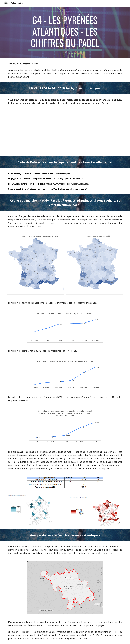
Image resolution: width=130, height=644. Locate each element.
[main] (65, 32)
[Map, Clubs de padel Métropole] (65, 132)
